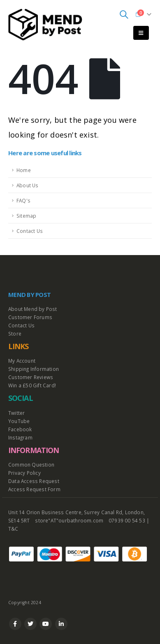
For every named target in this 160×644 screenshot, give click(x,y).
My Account (22, 361)
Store (15, 333)
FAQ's (23, 200)
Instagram (20, 437)
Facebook (20, 429)
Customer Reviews (31, 377)
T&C (13, 529)
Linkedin (61, 624)
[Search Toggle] (124, 14)
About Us (28, 185)
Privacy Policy (24, 473)
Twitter (16, 413)
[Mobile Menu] (141, 33)
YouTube (19, 421)
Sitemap (26, 216)
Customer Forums (30, 317)
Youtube (46, 624)
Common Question (31, 465)
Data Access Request (34, 481)
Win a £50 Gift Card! (32, 385)
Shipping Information (34, 369)
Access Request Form (34, 489)
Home (24, 170)
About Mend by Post (33, 309)
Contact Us (30, 231)
